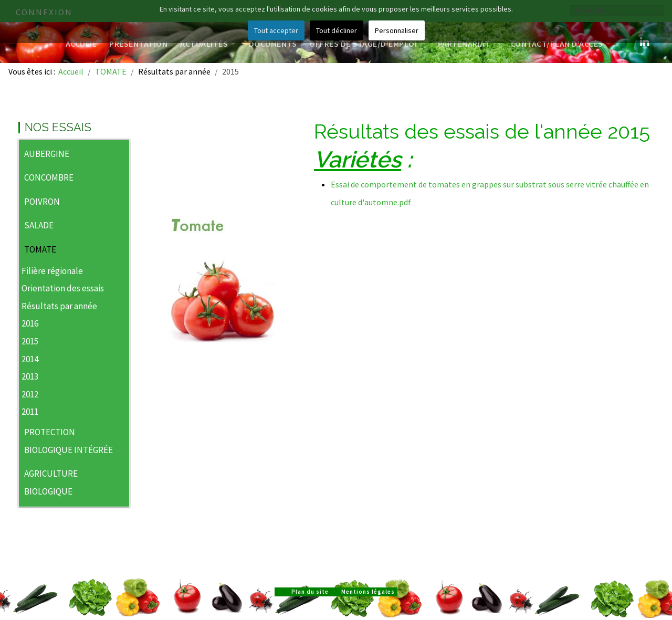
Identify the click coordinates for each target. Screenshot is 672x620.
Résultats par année (59, 306)
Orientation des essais (63, 288)
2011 (30, 412)
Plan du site (310, 592)
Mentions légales (368, 592)
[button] (121, 155)
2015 (30, 341)
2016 (30, 323)
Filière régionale (52, 271)
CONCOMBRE (49, 177)
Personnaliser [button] (397, 30)
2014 (30, 359)
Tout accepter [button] (276, 30)
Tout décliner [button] (337, 30)
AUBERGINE (47, 154)
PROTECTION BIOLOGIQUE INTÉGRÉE (69, 441)
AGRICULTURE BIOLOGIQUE (51, 482)
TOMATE (40, 249)
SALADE (39, 225)
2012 (30, 394)
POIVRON (42, 202)
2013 (30, 376)
